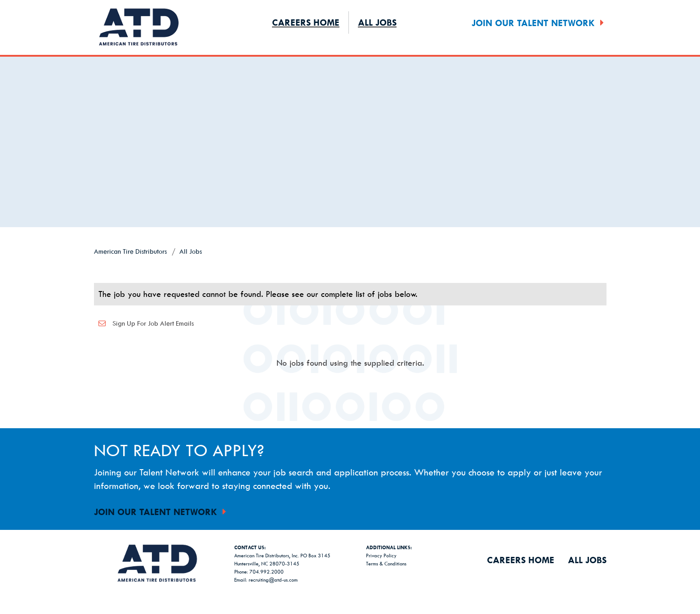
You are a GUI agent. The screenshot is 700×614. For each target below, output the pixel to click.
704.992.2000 (267, 571)
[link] (350, 262)
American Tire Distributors (130, 251)
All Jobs (377, 22)
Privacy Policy (381, 555)
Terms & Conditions (386, 563)
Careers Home (306, 22)
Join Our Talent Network (539, 23)
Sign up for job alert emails (144, 323)
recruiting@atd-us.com (273, 580)
